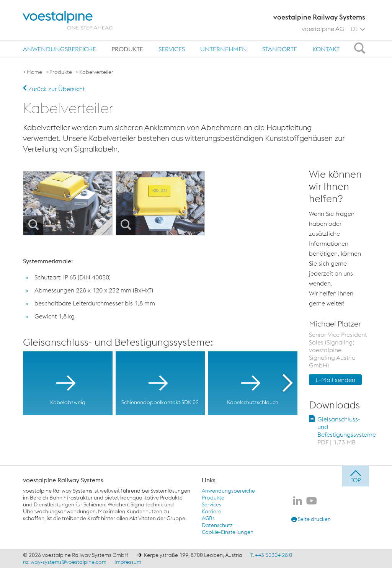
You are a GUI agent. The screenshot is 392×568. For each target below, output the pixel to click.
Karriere (212, 511)
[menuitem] (60, 49)
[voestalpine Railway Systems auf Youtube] (312, 501)
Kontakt (326, 49)
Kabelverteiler (96, 72)
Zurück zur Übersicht (54, 89)
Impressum (128, 562)
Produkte (127, 49)
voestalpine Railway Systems (63, 480)
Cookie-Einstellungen (228, 532)
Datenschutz (217, 525)
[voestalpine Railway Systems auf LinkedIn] (297, 501)
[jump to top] (356, 476)
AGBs (208, 518)
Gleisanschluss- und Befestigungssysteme (347, 431)
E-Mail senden (335, 380)
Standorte (280, 49)
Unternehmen (224, 49)
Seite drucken (311, 519)
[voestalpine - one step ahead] (68, 20)
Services (172, 49)
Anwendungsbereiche (60, 49)
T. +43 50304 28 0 (271, 555)
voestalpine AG (323, 29)
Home (34, 72)
